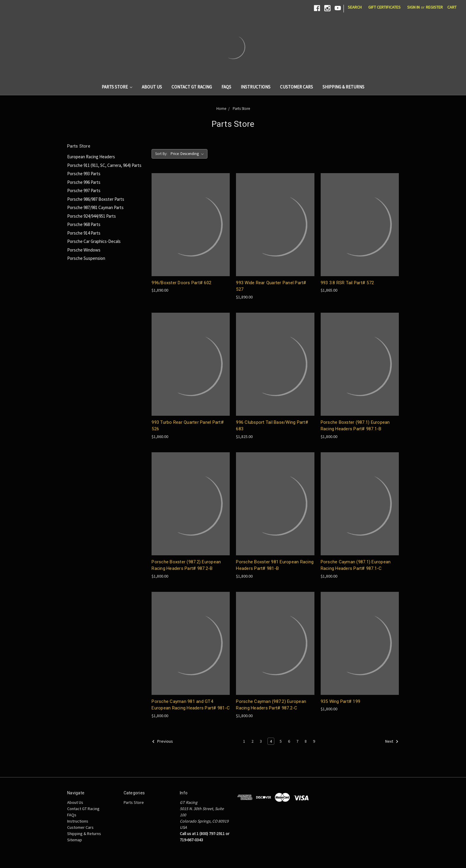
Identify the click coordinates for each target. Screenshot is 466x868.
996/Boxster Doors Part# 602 (181, 283)
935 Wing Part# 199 (341, 701)
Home (221, 109)
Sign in (413, 7)
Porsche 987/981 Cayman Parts (95, 207)
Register (434, 7)
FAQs (226, 87)
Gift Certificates (384, 7)
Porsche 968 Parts (84, 224)
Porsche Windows (84, 250)
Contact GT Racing (192, 87)
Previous (162, 741)
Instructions (256, 87)
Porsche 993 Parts (84, 174)
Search (355, 7)
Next (392, 741)
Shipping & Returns (343, 87)
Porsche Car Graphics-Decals (94, 241)
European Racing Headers (91, 157)
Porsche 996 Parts (84, 182)
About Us (152, 87)
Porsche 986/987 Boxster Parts (96, 199)
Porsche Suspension (86, 258)
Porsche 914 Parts (84, 233)
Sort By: (161, 154)
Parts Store (117, 87)
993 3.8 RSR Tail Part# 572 (347, 283)
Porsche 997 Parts (84, 190)
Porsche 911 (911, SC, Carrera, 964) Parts (104, 165)
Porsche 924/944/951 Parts (92, 216)
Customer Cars (296, 87)
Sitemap (75, 840)
